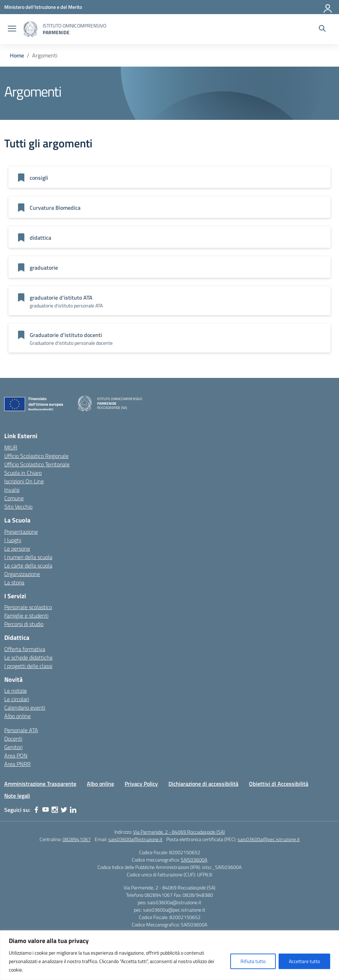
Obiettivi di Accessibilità (279, 784)
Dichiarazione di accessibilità (203, 784)
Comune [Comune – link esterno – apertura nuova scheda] (14, 498)
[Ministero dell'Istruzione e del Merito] (43, 7)
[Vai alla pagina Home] (17, 55)
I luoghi (13, 540)
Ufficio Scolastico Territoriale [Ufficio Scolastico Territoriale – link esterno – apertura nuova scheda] (37, 464)
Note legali (17, 796)
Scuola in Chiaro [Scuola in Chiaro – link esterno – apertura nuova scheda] (23, 473)
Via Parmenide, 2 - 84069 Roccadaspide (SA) (179, 832)
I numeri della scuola (28, 557)
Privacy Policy (141, 784)
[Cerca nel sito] (322, 29)
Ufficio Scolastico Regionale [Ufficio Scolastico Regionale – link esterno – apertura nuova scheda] (36, 456)
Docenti (13, 739)
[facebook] (36, 810)
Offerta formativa (25, 649)
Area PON (16, 755)
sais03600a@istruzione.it (135, 839)
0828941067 (77, 839)
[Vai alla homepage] (30, 29)
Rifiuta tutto (253, 961)
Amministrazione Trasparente (40, 784)
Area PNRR (17, 764)
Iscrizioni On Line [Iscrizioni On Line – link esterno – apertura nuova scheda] (24, 481)
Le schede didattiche (28, 657)
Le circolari (17, 699)
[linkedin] (73, 810)
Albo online (17, 716)
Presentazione (21, 532)
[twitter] (64, 810)
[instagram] (55, 810)
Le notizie (16, 691)
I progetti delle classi (28, 666)
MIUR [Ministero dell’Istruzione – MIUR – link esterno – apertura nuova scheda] (11, 447)
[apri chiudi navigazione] (12, 29)
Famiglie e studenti (26, 615)
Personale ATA (21, 730)
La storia (14, 582)
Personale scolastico (28, 607)
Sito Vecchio (18, 507)
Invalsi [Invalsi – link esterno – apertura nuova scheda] (12, 490)
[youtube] (46, 810)
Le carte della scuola (28, 565)
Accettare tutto (304, 961)
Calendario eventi (25, 708)
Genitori (13, 747)
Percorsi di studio (24, 624)
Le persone (17, 549)
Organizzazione (22, 574)
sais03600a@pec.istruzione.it (269, 839)
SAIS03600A (194, 860)
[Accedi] (328, 7)
